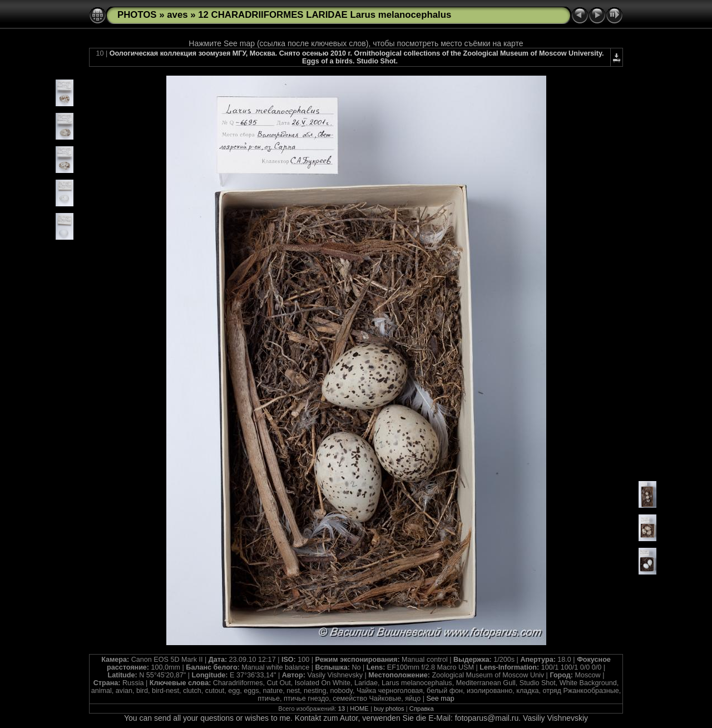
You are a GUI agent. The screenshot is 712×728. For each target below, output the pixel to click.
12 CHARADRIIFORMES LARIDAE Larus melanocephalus (325, 15)
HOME (359, 709)
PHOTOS (137, 15)
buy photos (389, 709)
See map (440, 699)
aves (177, 15)
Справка (422, 709)
